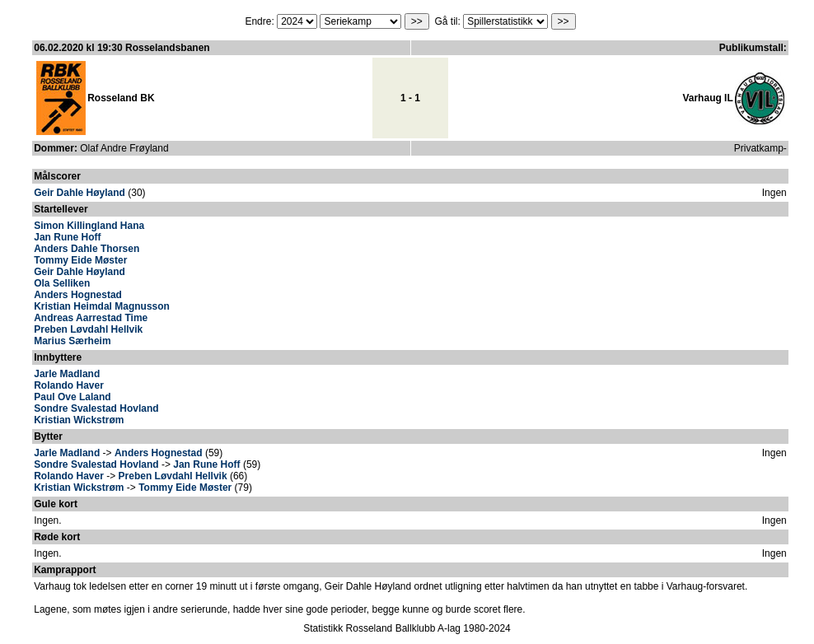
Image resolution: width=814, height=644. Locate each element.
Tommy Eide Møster (80, 260)
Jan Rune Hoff (67, 237)
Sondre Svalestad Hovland (96, 408)
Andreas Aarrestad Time (91, 318)
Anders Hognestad (78, 295)
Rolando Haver (69, 385)
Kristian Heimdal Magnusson (102, 306)
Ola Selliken (62, 283)
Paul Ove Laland (72, 397)
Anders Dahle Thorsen (87, 249)
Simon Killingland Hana (89, 226)
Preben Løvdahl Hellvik (88, 329)
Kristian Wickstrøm (79, 420)
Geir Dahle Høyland (80, 193)
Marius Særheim (72, 341)
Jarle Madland (67, 374)
